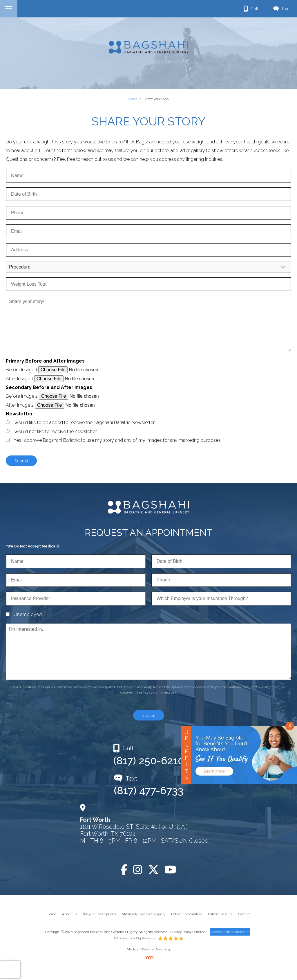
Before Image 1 (21, 370)
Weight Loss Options (99, 914)
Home (132, 99)
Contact (244, 914)
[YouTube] (170, 870)
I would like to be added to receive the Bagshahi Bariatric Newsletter (84, 423)
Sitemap (201, 932)
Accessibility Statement (230, 932)
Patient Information (187, 914)
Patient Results (220, 914)
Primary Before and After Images (45, 361)
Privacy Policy (181, 932)
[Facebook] (124, 870)
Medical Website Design (146, 949)
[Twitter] (153, 870)
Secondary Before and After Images (49, 387)
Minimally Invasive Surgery (144, 914)
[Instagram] (138, 870)
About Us (70, 914)
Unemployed (28, 614)
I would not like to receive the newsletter (55, 432)
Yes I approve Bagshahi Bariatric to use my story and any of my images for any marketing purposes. (117, 440)
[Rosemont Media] (148, 958)
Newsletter (19, 414)
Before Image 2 (22, 396)
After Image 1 (19, 379)
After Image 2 (20, 405)
